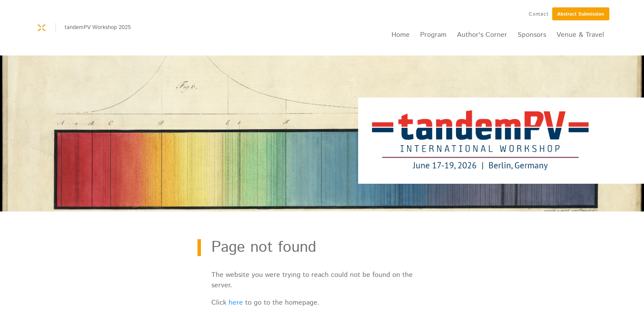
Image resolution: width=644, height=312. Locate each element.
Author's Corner (482, 35)
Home (401, 35)
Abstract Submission (581, 14)
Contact (539, 14)
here (236, 303)
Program (433, 35)
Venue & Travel (580, 35)
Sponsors (532, 35)
